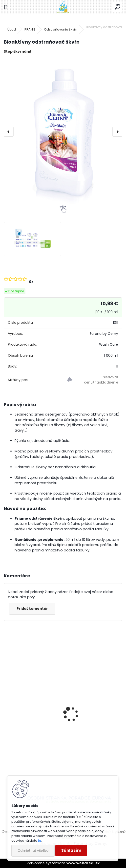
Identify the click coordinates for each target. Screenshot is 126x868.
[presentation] (9, 132)
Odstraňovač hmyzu (88, 754)
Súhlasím (71, 850)
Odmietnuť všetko (33, 851)
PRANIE (30, 29)
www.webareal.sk (83, 863)
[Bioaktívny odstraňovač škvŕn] (63, 132)
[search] (117, 7)
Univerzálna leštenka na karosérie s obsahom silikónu (30, 745)
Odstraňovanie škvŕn (61, 29)
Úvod (12, 29)
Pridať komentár (32, 609)
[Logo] (63, 7)
